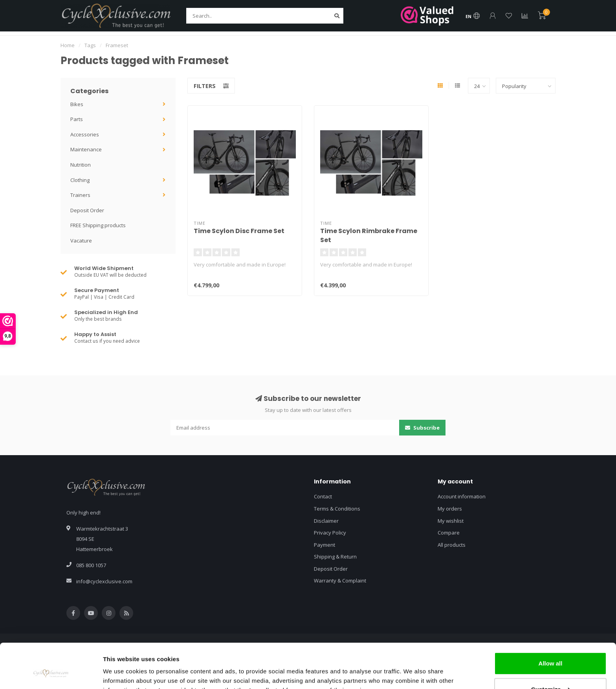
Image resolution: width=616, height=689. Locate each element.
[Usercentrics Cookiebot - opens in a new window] (51, 674)
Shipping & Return (335, 557)
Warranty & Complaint (340, 581)
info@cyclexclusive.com (104, 581)
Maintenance (86, 149)
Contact (323, 496)
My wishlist (451, 521)
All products (452, 545)
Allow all (551, 625)
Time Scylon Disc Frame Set (239, 231)
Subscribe (422, 428)
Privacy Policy (330, 533)
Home (68, 45)
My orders (450, 509)
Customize (551, 651)
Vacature (81, 241)
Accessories (85, 134)
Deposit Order (87, 210)
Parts (77, 119)
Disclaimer (326, 521)
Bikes (77, 104)
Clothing (80, 180)
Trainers (80, 195)
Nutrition (81, 165)
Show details (121, 673)
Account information (462, 496)
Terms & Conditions (337, 509)
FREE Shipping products (98, 225)
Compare (449, 533)
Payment (324, 545)
